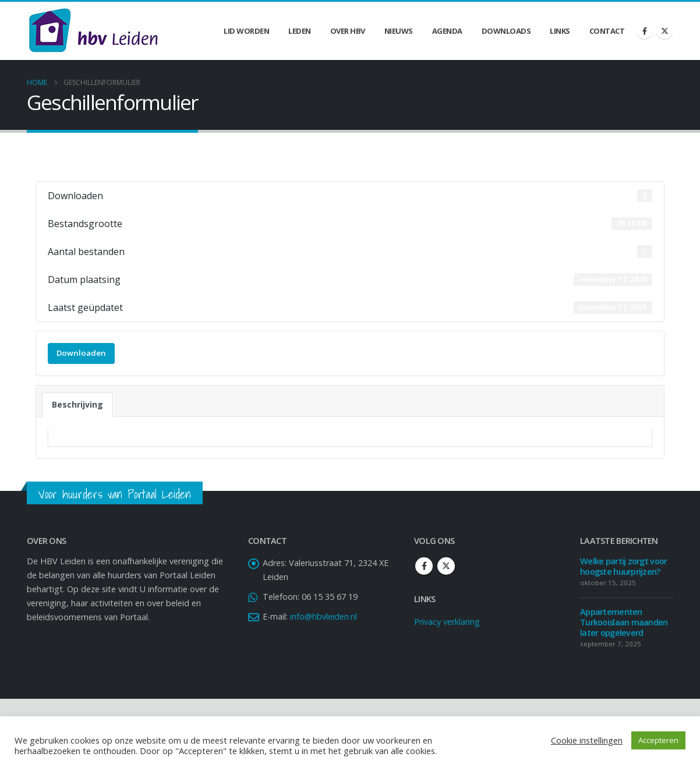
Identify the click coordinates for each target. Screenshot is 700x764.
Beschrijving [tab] (77, 404)
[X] (664, 31)
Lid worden (246, 31)
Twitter (446, 566)
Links (560, 31)
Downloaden (81, 353)
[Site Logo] (93, 31)
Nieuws (399, 31)
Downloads (506, 31)
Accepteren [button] (658, 740)
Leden (300, 31)
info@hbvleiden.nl (324, 616)
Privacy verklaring (447, 622)
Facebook (424, 566)
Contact (607, 31)
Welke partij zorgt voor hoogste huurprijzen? (623, 566)
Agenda (447, 31)
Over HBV (348, 31)
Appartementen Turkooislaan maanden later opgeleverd (624, 622)
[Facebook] (645, 31)
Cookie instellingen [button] (587, 740)
